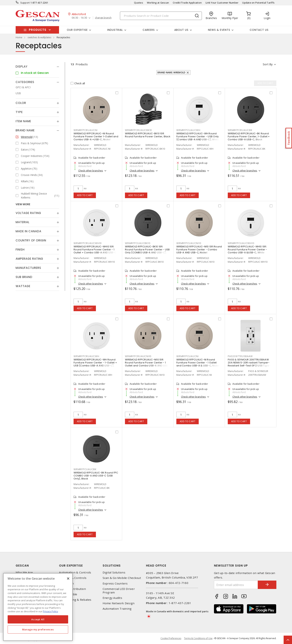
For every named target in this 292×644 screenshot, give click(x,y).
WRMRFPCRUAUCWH (86, 356)
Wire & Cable (68, 594)
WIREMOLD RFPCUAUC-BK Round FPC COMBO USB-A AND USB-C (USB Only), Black (96, 476)
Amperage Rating (29, 259)
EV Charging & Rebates (75, 600)
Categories (25, 82)
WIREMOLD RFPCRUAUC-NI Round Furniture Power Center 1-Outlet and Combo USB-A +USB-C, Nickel (96, 136)
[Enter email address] (236, 585)
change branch (103, 18)
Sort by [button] (268, 64)
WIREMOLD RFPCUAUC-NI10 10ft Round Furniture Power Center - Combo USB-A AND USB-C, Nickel (199, 250)
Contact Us (259, 30)
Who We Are (24, 572)
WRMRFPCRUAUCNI (86, 130)
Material (23, 222)
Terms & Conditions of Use (198, 638)
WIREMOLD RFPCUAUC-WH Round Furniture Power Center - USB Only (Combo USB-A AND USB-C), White (198, 136)
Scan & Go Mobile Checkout (122, 578)
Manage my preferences (38, 629)
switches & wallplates (39, 37)
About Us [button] (181, 30)
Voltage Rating (28, 213)
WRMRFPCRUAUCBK (240, 130)
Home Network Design (119, 603)
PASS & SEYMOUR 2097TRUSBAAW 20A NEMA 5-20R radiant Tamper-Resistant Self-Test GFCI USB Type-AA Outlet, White (249, 364)
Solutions (112, 566)
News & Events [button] (219, 30)
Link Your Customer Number (222, 3)
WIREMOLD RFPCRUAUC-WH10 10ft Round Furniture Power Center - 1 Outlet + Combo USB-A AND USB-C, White (95, 251)
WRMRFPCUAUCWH (188, 130)
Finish (20, 250)
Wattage (23, 286)
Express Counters (115, 583)
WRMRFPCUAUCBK (85, 469)
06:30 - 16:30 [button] (79, 18)
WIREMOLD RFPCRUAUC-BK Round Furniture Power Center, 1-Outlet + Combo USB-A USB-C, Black (249, 136)
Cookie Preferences (171, 638)
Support (25, 3)
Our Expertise (71, 566)
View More (23, 204)
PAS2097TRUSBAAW (240, 356)
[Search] (161, 16)
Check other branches (91, 171)
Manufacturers (28, 268)
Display (22, 67)
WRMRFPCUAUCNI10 (189, 243)
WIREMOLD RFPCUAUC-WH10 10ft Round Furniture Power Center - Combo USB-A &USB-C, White (247, 250)
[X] (68, 579)
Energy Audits (112, 598)
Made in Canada (28, 231)
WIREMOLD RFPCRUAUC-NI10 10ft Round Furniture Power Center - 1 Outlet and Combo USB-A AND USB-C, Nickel (147, 364)
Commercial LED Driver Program (119, 591)
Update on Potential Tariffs (258, 3)
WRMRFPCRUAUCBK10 (138, 130)
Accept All (38, 619)
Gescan (22, 566)
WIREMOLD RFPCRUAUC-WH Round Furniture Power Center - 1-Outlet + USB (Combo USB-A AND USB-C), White (95, 364)
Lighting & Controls (73, 578)
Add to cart (85, 195)
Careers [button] (149, 30)
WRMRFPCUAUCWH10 (241, 243)
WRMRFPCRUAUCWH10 (88, 243)
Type (19, 112)
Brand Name (25, 130)
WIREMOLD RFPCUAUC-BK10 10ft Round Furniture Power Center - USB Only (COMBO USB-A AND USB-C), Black (147, 251)
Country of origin (31, 240)
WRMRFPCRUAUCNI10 (138, 356)
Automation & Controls (75, 572)
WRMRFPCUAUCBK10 (138, 243)
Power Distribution (72, 589)
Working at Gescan (158, 3)
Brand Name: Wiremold (171, 72)
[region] (38, 607)
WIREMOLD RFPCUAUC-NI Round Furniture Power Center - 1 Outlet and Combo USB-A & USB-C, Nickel (198, 363)
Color (21, 103)
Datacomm (66, 583)
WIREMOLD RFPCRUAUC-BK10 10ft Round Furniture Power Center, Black (148, 135)
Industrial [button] (115, 30)
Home (19, 37)
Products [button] (38, 30)
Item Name (23, 121)
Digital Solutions (114, 572)
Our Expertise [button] (77, 30)
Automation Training (117, 609)
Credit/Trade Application (187, 3)
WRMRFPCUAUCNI (188, 356)
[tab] (37, 67)
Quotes (139, 3)
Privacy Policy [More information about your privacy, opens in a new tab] (50, 611)
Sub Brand (24, 277)
